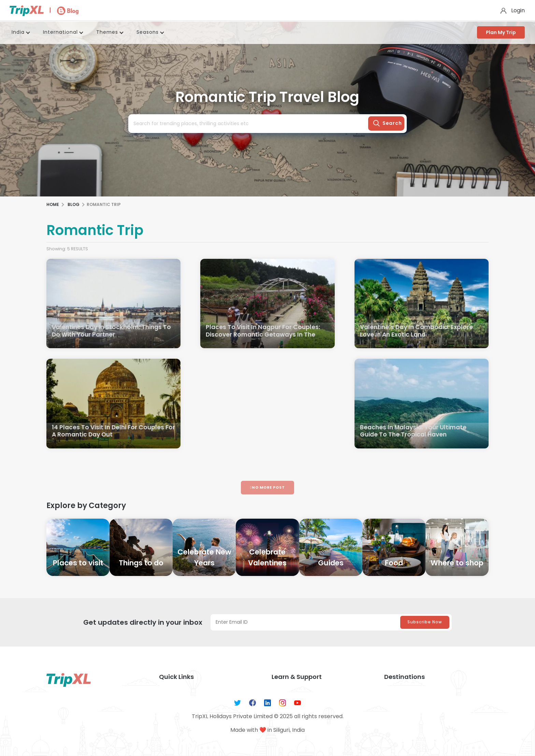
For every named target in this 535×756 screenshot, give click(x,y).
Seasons (148, 32)
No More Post (267, 487)
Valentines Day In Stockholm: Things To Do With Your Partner (109, 331)
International (60, 32)
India (18, 32)
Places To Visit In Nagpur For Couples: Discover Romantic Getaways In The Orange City (265, 335)
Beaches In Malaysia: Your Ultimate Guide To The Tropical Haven (415, 432)
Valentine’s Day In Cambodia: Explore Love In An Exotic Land (419, 331)
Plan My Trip (501, 32)
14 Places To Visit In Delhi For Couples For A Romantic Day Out (110, 432)
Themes (107, 32)
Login (518, 10)
